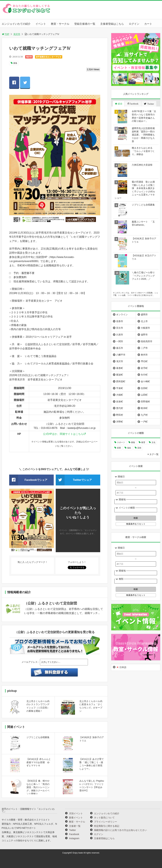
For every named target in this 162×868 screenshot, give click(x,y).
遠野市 (144, 335)
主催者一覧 (75, 826)
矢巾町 (144, 375)
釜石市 (120, 348)
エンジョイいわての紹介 (16, 24)
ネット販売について (104, 818)
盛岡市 (144, 314)
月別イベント (76, 813)
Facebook (74, 834)
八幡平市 (121, 355)
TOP (6, 34)
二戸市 (144, 348)
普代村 (120, 408)
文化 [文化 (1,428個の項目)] (153, 442)
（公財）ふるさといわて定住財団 (51, 603)
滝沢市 (17, 34)
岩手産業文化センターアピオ (49, 57)
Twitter (72, 830)
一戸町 (144, 422)
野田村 (120, 415)
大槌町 (120, 395)
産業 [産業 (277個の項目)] (119, 448)
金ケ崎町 (145, 381)
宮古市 (120, 328)
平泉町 (120, 388)
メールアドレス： (31, 662)
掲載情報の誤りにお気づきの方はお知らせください (120, 830)
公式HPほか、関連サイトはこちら (63, 434)
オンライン (122, 314)
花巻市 (120, 321)
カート (148, 24)
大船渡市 (145, 328)
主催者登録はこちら (112, 24)
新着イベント (76, 818)
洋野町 (120, 422)
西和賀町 (121, 381)
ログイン (134, 24)
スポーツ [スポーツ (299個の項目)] (121, 442)
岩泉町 (120, 402)
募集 (15, 63)
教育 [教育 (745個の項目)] (143, 442)
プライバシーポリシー (105, 822)
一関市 (120, 341)
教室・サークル (60, 24)
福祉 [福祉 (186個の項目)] (129, 448)
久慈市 (120, 335)
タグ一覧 (154, 454)
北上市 (144, 321)
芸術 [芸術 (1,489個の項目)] (139, 448)
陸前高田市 (147, 341)
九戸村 (144, 415)
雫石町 (144, 361)
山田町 (144, 395)
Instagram (74, 838)
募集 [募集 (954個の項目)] (133, 442)
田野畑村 (145, 402)
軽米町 (144, 408)
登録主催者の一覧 (85, 24)
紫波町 (120, 375)
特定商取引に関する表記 (107, 826)
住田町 (144, 388)
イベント (41, 24)
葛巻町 (120, 368)
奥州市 (144, 355)
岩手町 (144, 368)
